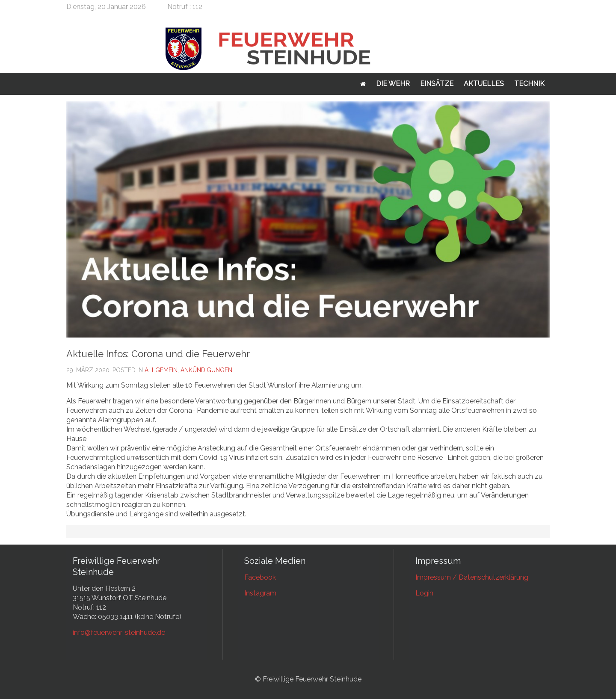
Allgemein (161, 370)
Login (424, 593)
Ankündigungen (206, 370)
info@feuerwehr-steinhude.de (119, 632)
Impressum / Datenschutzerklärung (472, 577)
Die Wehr (393, 84)
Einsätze (437, 84)
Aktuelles (484, 84)
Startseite (363, 84)
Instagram (260, 593)
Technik (529, 84)
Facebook (260, 577)
